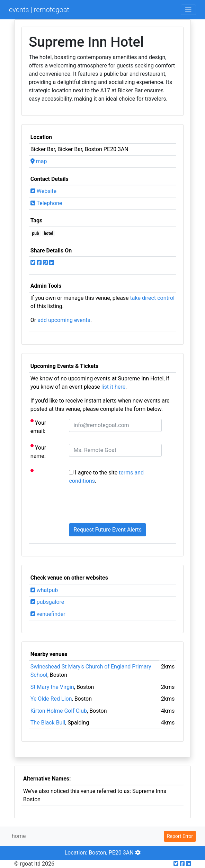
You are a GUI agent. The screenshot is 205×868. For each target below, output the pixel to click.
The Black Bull (48, 723)
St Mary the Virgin (52, 687)
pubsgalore (47, 602)
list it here (113, 387)
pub (36, 233)
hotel (48, 233)
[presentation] (122, 504)
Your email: (38, 427)
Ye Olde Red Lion (51, 699)
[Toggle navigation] (188, 10)
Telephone (46, 203)
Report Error (180, 836)
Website (43, 191)
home (19, 836)
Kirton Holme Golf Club (59, 711)
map (39, 161)
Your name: (38, 451)
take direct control (152, 298)
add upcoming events (64, 320)
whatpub (44, 590)
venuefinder (48, 614)
